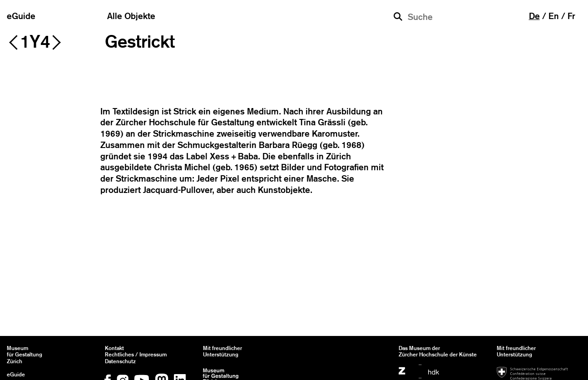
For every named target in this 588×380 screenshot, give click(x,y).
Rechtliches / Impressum (136, 355)
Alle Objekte (131, 16)
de (534, 16)
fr (571, 16)
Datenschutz (120, 361)
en (554, 16)
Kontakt (114, 348)
